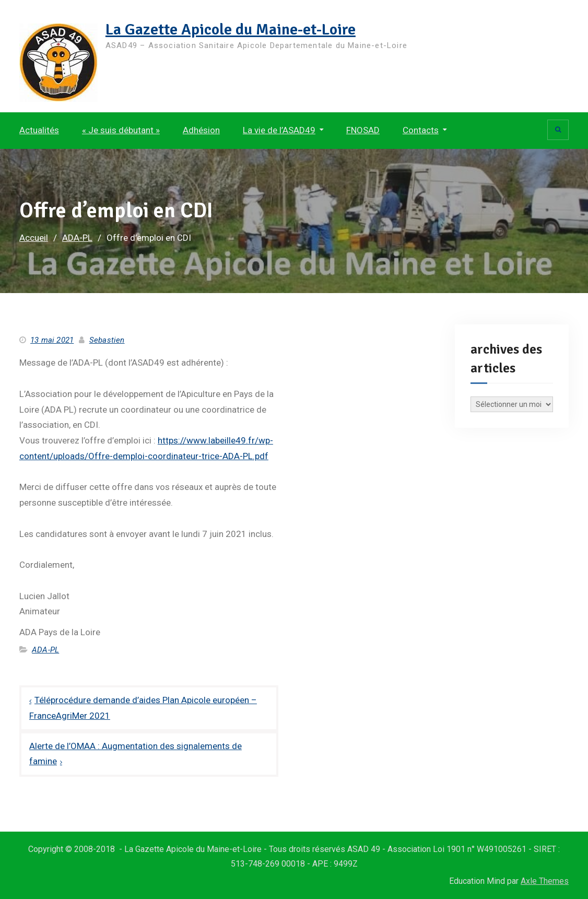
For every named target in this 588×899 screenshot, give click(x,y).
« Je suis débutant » (121, 130)
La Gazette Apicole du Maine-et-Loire (231, 30)
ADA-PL (45, 650)
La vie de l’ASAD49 (279, 130)
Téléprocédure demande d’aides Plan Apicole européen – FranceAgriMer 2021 (143, 708)
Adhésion (201, 130)
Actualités (39, 130)
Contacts (421, 130)
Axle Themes (545, 881)
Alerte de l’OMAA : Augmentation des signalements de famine (136, 754)
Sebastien (107, 340)
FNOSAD (363, 130)
